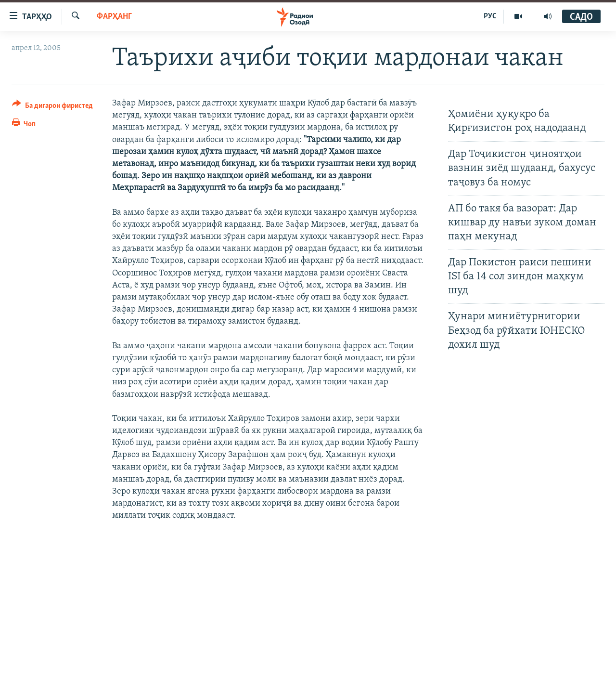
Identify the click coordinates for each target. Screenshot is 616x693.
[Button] (52, 107)
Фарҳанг (114, 17)
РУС (490, 16)
